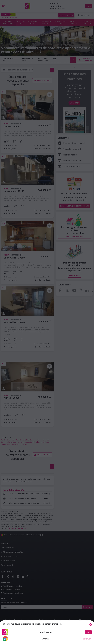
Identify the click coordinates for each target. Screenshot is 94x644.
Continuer (87, 639)
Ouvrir (88, 632)
